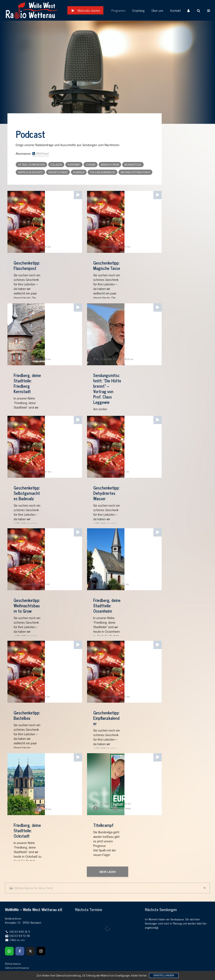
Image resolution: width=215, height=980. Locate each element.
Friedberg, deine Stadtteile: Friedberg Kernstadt (27, 383)
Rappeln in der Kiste (30, 172)
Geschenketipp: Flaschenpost (27, 266)
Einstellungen (164, 975)
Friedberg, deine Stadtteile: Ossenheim (107, 606)
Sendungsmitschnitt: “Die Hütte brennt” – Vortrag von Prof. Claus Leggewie (107, 389)
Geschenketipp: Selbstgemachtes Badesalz (27, 493)
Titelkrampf (103, 825)
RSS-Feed (40, 153)
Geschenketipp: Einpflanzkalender (106, 718)
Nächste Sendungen (161, 909)
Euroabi (91, 165)
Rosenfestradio (58, 172)
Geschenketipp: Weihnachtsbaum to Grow (27, 606)
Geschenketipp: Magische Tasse (107, 266)
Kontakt (176, 10)
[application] (78, 194)
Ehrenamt (74, 165)
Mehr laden (108, 872)
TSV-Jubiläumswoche (103, 172)
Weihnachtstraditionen (135, 172)
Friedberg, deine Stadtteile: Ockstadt (27, 831)
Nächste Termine (89, 909)
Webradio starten (89, 10)
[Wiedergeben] (77, 194)
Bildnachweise (13, 963)
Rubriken (79, 172)
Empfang (139, 10)
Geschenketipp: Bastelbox (27, 715)
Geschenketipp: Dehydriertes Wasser (106, 493)
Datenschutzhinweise (17, 968)
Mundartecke (133, 165)
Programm (118, 10)
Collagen (56, 165)
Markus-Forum (110, 165)
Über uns (157, 10)
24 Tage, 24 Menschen (31, 165)
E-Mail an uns (17, 940)
